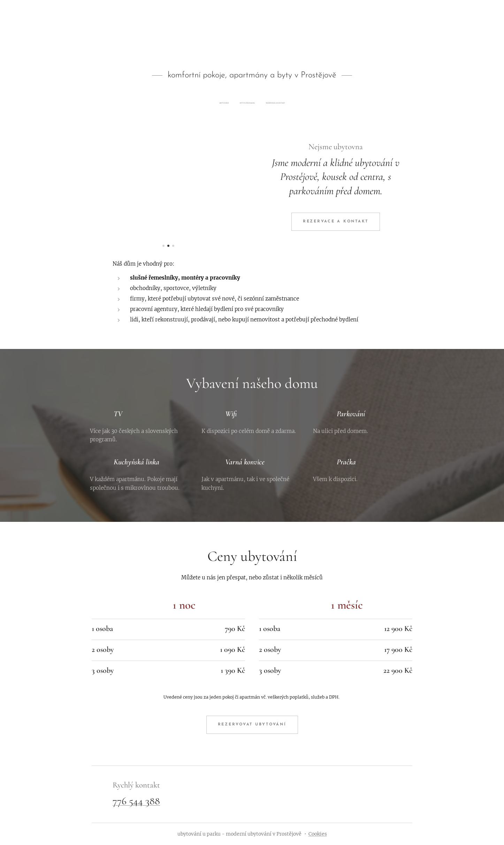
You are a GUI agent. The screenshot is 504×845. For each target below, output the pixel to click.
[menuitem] (244, 103)
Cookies (318, 834)
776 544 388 (136, 801)
